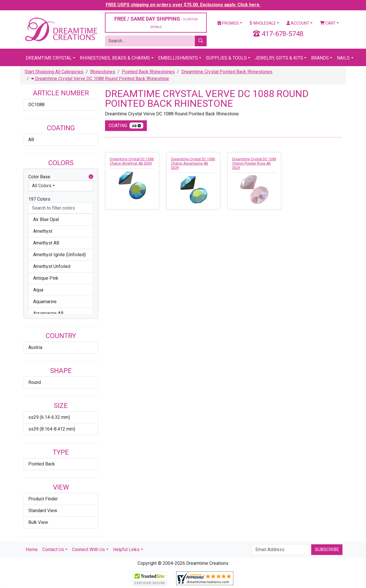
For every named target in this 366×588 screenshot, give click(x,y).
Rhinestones (103, 72)
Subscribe (327, 549)
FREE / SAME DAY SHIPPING (156, 22)
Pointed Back (42, 464)
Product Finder (43, 499)
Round (35, 382)
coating (126, 126)
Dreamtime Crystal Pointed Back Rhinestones (227, 72)
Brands (320, 58)
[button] (91, 177)
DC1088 (36, 105)
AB (31, 140)
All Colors (42, 186)
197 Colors (39, 199)
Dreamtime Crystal (49, 58)
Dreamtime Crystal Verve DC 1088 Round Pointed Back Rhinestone (100, 79)
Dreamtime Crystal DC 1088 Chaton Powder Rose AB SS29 (254, 163)
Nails (343, 58)
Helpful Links (126, 549)
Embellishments (178, 58)
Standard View (43, 511)
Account (298, 23)
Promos (228, 23)
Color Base (61, 177)
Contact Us (53, 549)
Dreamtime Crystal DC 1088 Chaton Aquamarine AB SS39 (193, 163)
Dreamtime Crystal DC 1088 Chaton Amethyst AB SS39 (132, 161)
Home (32, 549)
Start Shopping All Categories (54, 72)
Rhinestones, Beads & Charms (115, 58)
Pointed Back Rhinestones (148, 72)
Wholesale (263, 23)
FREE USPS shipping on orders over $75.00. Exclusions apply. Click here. (183, 5)
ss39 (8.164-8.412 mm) (52, 429)
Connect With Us (88, 549)
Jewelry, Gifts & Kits (279, 58)
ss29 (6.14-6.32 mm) (49, 417)
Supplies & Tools (226, 58)
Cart (328, 23)
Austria (35, 347)
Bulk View (38, 522)
